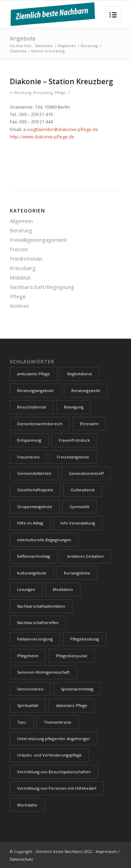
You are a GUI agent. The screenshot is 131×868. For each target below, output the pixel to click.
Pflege (60, 93)
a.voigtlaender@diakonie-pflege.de (61, 129)
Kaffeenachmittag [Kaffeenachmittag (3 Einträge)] (34, 556)
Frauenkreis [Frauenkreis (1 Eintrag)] (28, 457)
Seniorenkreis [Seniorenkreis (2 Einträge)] (30, 689)
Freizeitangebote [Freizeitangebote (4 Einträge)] (73, 457)
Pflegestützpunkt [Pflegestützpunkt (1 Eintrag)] (72, 656)
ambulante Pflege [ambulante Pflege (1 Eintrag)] (34, 374)
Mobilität (20, 277)
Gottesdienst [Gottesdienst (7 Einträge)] (83, 490)
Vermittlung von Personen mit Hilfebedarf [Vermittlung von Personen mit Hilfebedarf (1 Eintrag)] (57, 788)
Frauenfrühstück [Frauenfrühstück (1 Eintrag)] (74, 440)
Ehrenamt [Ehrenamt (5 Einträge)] (89, 424)
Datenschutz (21, 859)
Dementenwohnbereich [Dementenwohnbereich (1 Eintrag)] (40, 424)
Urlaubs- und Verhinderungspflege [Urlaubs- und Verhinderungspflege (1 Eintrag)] (49, 755)
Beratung (89, 46)
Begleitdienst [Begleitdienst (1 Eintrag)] (80, 374)
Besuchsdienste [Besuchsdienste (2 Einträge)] (32, 407)
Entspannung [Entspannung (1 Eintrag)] (29, 440)
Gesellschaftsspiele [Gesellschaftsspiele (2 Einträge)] (35, 490)
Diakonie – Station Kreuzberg (61, 81)
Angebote (23, 38)
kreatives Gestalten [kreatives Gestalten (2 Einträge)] (86, 556)
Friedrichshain (26, 259)
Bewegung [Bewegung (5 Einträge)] (74, 407)
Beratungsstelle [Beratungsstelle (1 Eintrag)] (86, 390)
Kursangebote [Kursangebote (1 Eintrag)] (77, 573)
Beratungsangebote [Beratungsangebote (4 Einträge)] (35, 390)
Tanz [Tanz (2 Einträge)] (22, 722)
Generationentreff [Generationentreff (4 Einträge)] (86, 473)
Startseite (44, 46)
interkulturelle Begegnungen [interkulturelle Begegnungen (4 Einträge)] (44, 540)
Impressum (106, 851)
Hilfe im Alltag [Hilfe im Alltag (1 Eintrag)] (30, 523)
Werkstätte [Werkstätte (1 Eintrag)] (27, 805)
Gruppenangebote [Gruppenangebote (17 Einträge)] (35, 507)
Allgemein (21, 221)
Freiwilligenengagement (38, 240)
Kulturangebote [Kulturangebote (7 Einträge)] (32, 573)
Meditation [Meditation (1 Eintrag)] (63, 589)
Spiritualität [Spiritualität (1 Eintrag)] (28, 705)
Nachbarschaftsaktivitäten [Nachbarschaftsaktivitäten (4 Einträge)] (41, 606)
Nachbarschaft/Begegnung (42, 287)
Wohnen (20, 306)
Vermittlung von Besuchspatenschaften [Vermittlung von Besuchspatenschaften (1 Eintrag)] (54, 772)
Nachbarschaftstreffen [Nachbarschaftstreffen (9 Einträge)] (38, 623)
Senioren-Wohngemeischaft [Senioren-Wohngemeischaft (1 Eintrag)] (43, 672)
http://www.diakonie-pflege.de (42, 137)
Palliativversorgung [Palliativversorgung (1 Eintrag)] (35, 639)
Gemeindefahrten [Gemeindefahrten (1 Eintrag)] (34, 473)
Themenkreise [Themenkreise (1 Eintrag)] (57, 722)
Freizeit (19, 249)
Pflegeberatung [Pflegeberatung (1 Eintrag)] (85, 639)
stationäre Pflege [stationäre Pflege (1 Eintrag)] (72, 705)
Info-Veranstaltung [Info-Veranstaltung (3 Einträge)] (78, 523)
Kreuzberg (43, 93)
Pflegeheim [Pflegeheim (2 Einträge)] (28, 656)
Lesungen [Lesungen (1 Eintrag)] (26, 589)
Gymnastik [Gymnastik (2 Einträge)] (79, 507)
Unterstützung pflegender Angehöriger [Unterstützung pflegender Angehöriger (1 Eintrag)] (54, 739)
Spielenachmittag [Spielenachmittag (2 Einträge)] (77, 689)
